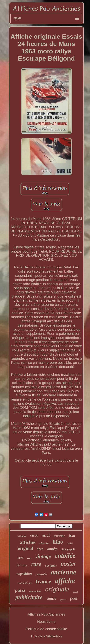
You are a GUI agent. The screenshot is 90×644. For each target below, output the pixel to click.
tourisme (59, 536)
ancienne (63, 572)
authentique (25, 583)
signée (51, 598)
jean (72, 536)
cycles (70, 543)
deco (40, 549)
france (43, 582)
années (52, 549)
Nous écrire (46, 622)
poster (68, 564)
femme (22, 565)
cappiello (41, 574)
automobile (35, 591)
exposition (24, 574)
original (25, 548)
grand (75, 592)
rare (36, 564)
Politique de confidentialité (46, 629)
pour (74, 598)
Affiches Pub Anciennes (46, 614)
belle (29, 558)
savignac (51, 566)
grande (63, 599)
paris (20, 590)
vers (20, 558)
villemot (22, 536)
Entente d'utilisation (46, 636)
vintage (43, 556)
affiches (28, 542)
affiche (65, 581)
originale (57, 589)
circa (34, 535)
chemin (44, 543)
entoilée (65, 556)
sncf (46, 535)
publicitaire (29, 597)
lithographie (68, 549)
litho (58, 542)
